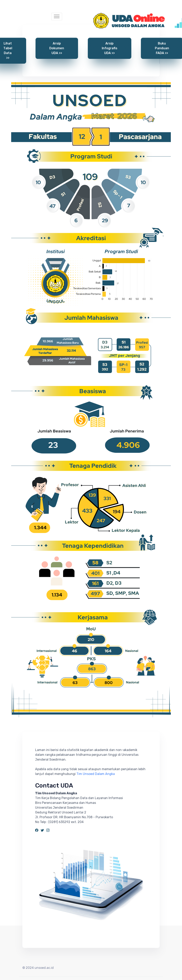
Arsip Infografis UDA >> (110, 48)
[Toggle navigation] (57, 17)
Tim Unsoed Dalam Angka (96, 774)
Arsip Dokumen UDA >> (57, 48)
